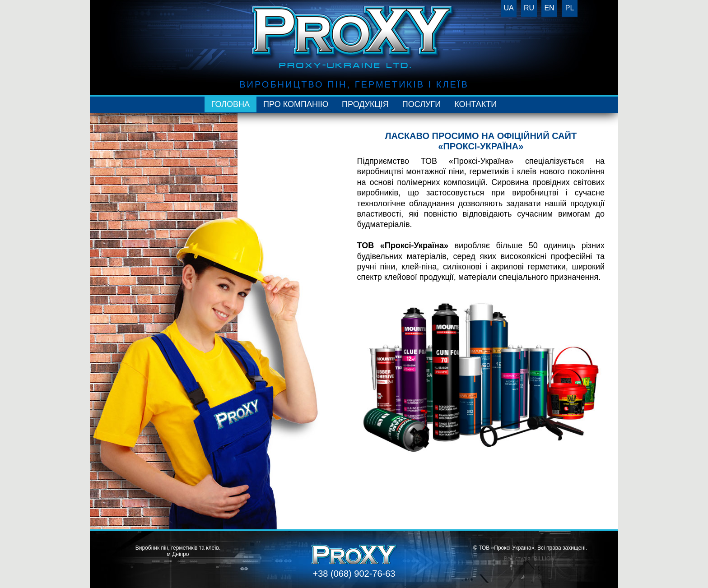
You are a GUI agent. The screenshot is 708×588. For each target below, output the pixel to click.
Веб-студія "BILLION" (530, 559)
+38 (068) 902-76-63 (354, 574)
